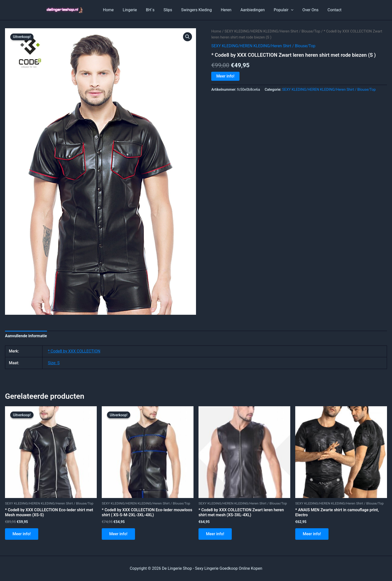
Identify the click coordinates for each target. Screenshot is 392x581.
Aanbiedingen (256, 10)
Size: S (54, 363)
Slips (174, 10)
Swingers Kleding (202, 10)
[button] (187, 37)
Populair (286, 10)
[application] (293, 10)
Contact (335, 10)
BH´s (158, 10)
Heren (231, 10)
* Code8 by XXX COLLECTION (74, 351)
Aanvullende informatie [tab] (26, 336)
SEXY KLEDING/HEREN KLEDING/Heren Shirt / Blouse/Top (272, 31)
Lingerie (138, 10)
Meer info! (225, 76)
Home (118, 10)
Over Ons (312, 10)
